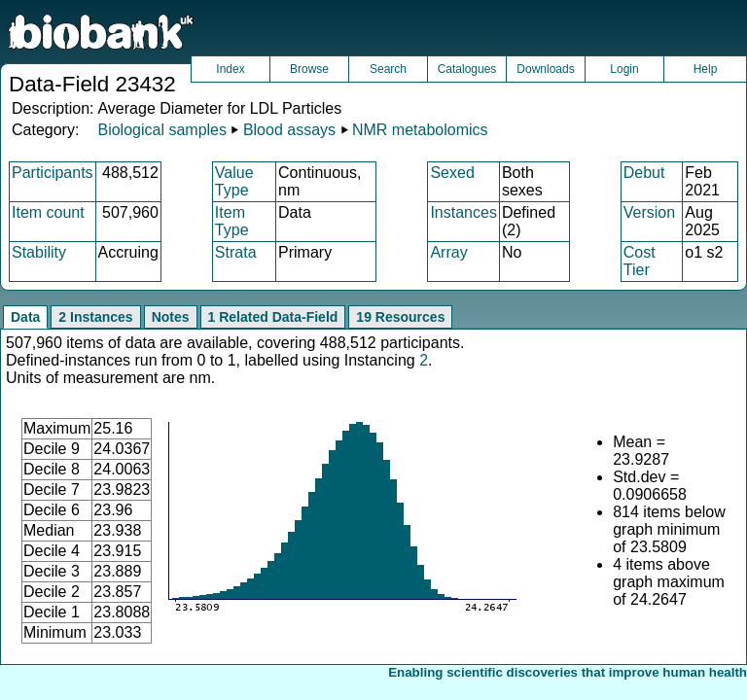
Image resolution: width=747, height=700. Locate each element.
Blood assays (289, 130)
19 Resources (400, 317)
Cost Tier (640, 261)
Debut (644, 173)
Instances (463, 212)
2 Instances (95, 317)
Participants (53, 173)
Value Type (234, 181)
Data (25, 317)
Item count (48, 212)
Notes (171, 317)
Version (649, 212)
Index (230, 69)
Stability (39, 252)
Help (706, 69)
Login (624, 69)
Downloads (545, 69)
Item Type (232, 221)
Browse (309, 69)
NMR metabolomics (420, 130)
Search (388, 69)
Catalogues (467, 69)
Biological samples (162, 130)
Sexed (452, 173)
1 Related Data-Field (273, 317)
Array (448, 252)
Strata (236, 252)
